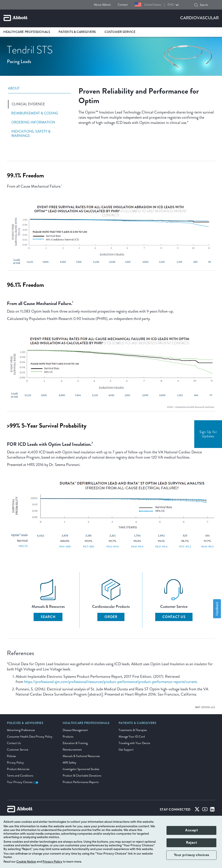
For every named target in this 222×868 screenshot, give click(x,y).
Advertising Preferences (21, 730)
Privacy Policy (15, 763)
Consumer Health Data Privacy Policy (30, 737)
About (14, 88)
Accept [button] (191, 830)
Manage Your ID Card (132, 737)
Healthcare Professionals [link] (27, 32)
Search (48, 617)
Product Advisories (18, 769)
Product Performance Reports (81, 782)
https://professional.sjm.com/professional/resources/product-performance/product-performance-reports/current (110, 682)
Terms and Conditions (20, 776)
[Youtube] (205, 810)
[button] (196, 5)
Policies (11, 756)
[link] (25, 724)
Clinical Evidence (28, 104)
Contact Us (174, 617)
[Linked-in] (212, 810)
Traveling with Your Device (134, 743)
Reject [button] (191, 843)
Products (68, 737)
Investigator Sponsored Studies (81, 769)
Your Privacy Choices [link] (23, 782)
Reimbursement (72, 750)
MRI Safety (69, 763)
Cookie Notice (26, 862)
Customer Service (18, 750)
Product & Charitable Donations (82, 776)
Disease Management (75, 730)
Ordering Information (33, 122)
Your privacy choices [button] (192, 855)
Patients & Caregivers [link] (77, 32)
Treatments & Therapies (133, 730)
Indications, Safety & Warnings (31, 134)
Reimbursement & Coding (35, 113)
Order (111, 617)
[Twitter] (197, 810)
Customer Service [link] (120, 32)
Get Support (126, 750)
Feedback (217, 609)
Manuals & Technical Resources (81, 756)
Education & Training (75, 743)
